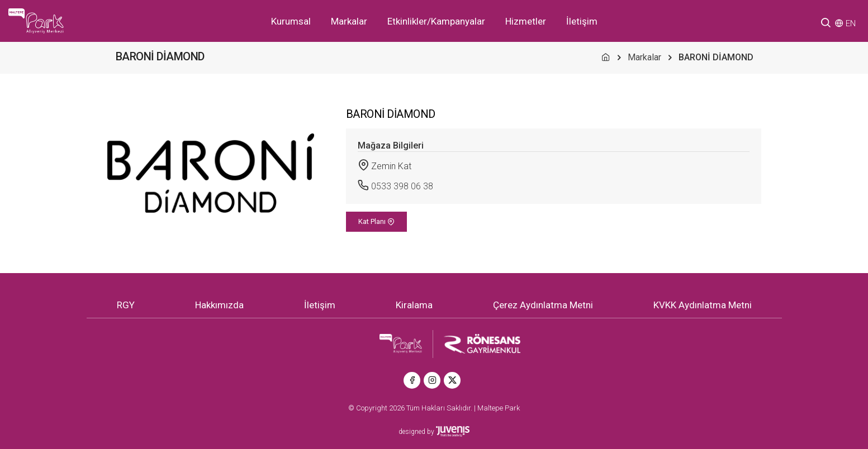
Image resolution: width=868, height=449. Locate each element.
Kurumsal (291, 21)
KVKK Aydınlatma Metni (703, 305)
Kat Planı (376, 221)
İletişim (582, 21)
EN (851, 23)
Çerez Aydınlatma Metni (543, 305)
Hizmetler (526, 21)
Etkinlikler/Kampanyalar (436, 21)
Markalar (349, 21)
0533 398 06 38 (402, 186)
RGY (126, 305)
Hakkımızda (219, 305)
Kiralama (414, 305)
